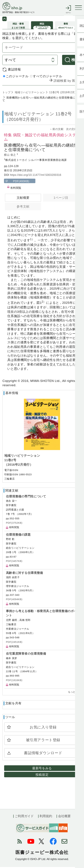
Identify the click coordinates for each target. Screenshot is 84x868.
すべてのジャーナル (46, 77)
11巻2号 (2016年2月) (62, 93)
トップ (6, 93)
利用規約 (46, 817)
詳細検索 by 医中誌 (68, 82)
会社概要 (64, 817)
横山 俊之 (10, 156)
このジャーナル (16, 77)
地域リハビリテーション (29, 93)
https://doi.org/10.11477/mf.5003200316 (36, 176)
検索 (75, 61)
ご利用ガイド (24, 817)
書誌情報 (14, 70)
